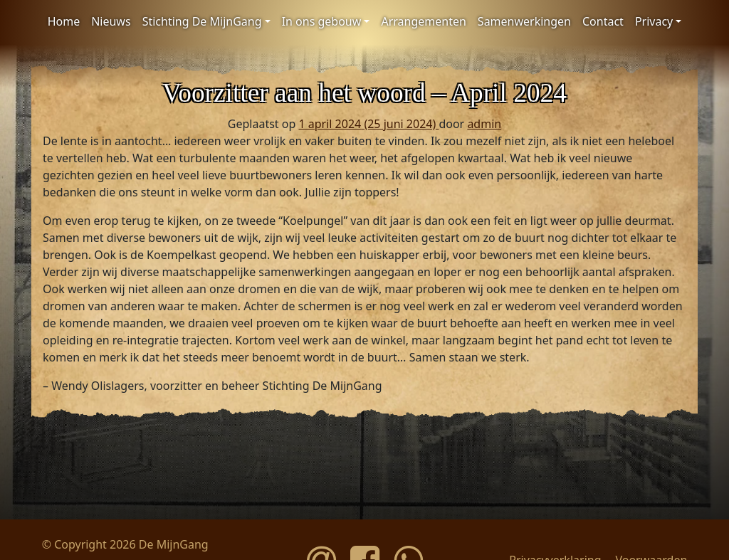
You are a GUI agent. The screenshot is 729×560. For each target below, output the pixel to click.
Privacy (654, 21)
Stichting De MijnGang (202, 21)
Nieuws (111, 21)
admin (484, 124)
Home (64, 21)
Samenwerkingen (524, 21)
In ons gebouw (322, 21)
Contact (603, 21)
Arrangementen (423, 21)
